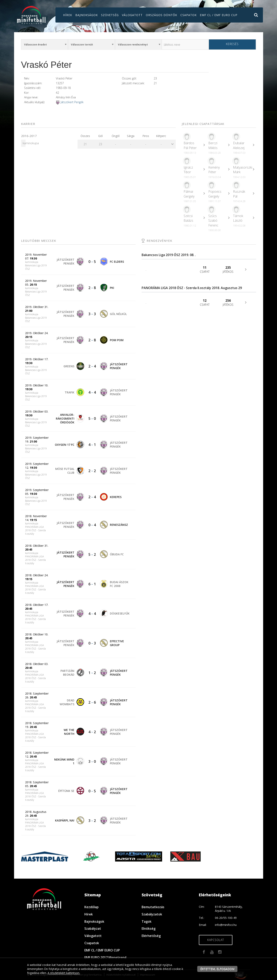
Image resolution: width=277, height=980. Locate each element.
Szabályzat (93, 929)
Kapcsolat (216, 940)
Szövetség (110, 15)
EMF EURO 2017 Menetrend (105, 957)
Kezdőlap (91, 907)
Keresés (232, 44)
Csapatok (189, 15)
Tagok (147, 921)
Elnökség (149, 929)
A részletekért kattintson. (64, 973)
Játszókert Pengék (72, 102)
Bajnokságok (87, 15)
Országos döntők (161, 15)
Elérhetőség (151, 936)
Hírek (68, 15)
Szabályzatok (152, 914)
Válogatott (132, 15)
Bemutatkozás (153, 907)
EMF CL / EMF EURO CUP (219, 15)
